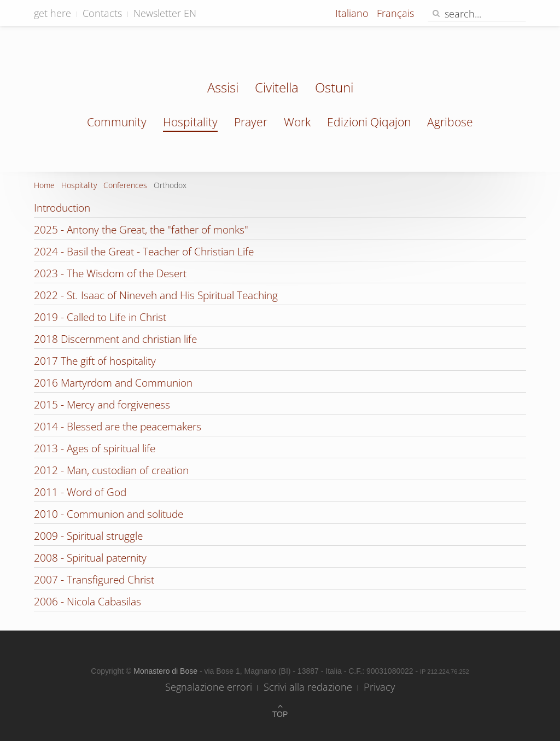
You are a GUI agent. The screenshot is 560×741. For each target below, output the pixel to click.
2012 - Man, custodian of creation (111, 470)
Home (44, 185)
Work (297, 122)
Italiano (353, 13)
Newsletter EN (165, 13)
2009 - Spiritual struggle (88, 536)
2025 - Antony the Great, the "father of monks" (141, 230)
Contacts (102, 13)
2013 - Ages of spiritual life (95, 448)
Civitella (277, 89)
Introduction (62, 208)
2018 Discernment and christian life (115, 339)
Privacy (379, 687)
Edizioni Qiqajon (369, 122)
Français (395, 13)
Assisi (223, 89)
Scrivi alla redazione (308, 687)
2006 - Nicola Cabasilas (87, 602)
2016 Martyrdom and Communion (113, 383)
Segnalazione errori (209, 687)
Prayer (251, 122)
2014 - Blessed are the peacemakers (118, 427)
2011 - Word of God (80, 492)
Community (117, 122)
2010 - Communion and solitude (109, 514)
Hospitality (190, 122)
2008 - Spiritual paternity (90, 558)
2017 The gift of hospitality (95, 361)
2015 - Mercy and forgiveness (102, 405)
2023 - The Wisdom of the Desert (110, 273)
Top (280, 714)
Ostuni (334, 89)
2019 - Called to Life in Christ (100, 317)
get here (52, 13)
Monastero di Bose (167, 671)
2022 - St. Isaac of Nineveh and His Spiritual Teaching (156, 295)
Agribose (450, 122)
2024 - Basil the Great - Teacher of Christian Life (144, 252)
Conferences (125, 185)
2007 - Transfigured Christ (94, 580)
